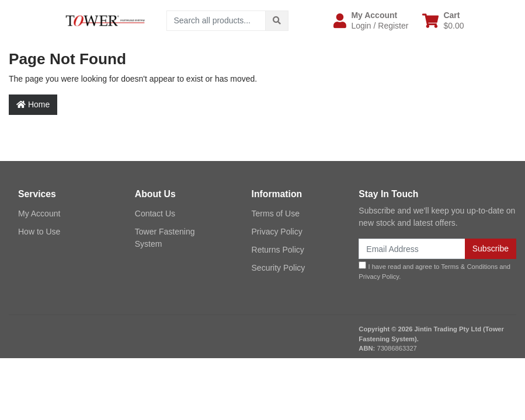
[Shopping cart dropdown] (443, 20)
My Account (39, 213)
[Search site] (277, 21)
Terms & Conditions (469, 267)
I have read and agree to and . (434, 271)
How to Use (39, 232)
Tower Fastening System (165, 238)
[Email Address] (412, 249)
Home (33, 104)
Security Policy (279, 268)
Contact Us (155, 213)
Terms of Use (276, 213)
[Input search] (216, 21)
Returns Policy (278, 250)
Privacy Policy (277, 232)
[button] (371, 20)
